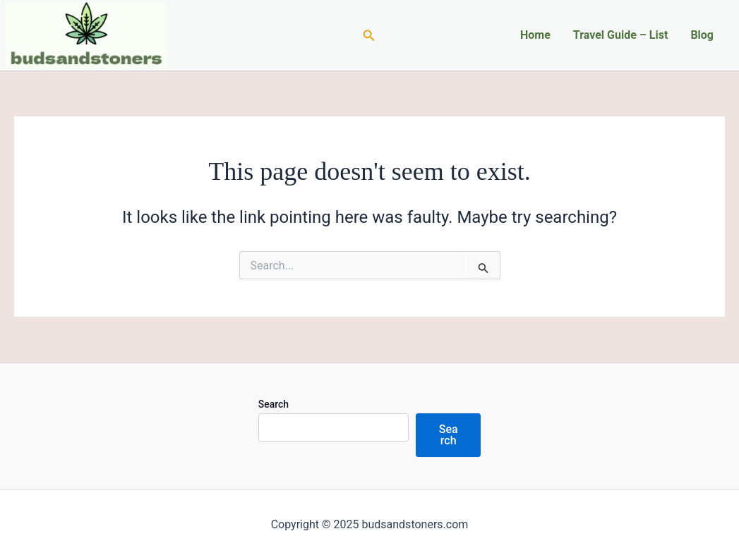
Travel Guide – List (621, 35)
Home (535, 35)
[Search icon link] (369, 36)
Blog (702, 35)
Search (274, 404)
